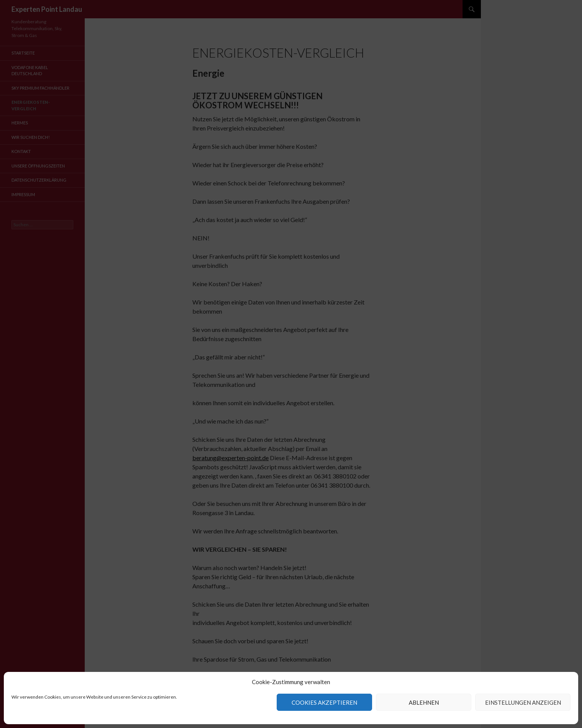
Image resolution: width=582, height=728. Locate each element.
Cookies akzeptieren (324, 702)
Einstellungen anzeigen (523, 702)
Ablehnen (424, 702)
